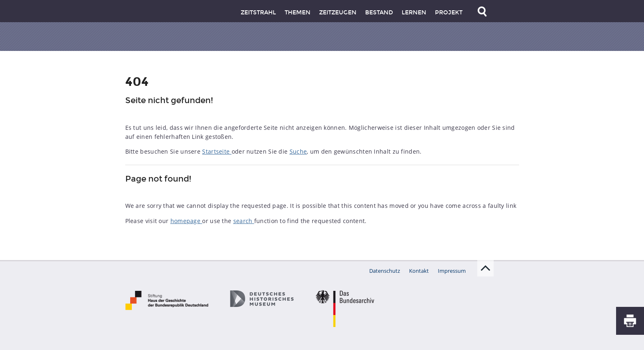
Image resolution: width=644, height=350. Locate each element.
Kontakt (419, 271)
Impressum (452, 271)
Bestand (379, 13)
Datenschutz (385, 271)
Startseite (217, 151)
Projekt (449, 13)
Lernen (414, 13)
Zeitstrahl (258, 13)
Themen (298, 13)
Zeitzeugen (338, 13)
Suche (298, 151)
